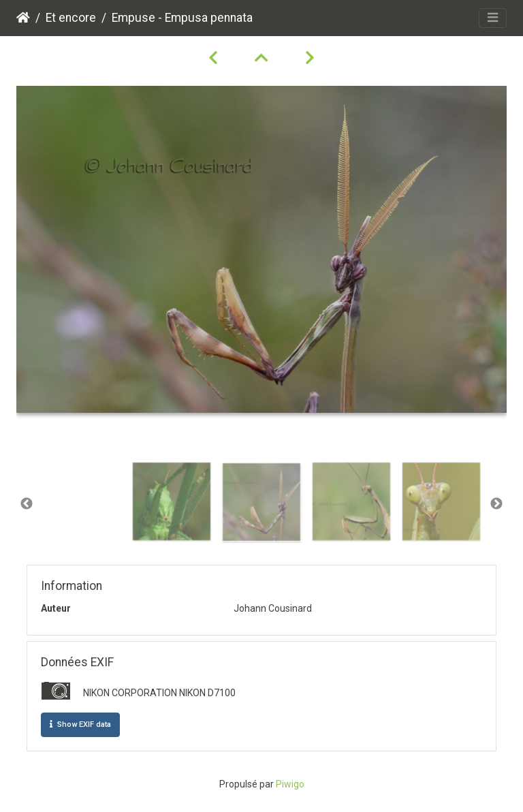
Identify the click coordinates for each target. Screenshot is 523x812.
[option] (172, 501)
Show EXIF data (80, 724)
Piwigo (290, 784)
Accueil (23, 18)
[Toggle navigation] (493, 18)
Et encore (71, 18)
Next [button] (496, 504)
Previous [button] (27, 504)
